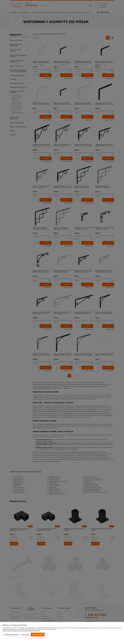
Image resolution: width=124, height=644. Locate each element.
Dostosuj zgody (25, 635)
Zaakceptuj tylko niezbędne (11, 635)
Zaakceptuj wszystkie (38, 635)
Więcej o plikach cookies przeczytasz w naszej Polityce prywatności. (21, 631)
